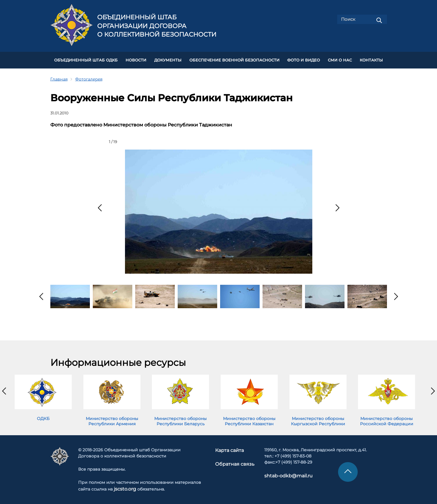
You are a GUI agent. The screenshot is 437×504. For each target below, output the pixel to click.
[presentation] (100, 206)
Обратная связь (234, 461)
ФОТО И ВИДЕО (304, 59)
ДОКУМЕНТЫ (168, 59)
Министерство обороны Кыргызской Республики (318, 419)
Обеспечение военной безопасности (234, 59)
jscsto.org (124, 486)
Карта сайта (230, 448)
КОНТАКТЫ (371, 59)
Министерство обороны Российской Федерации (387, 419)
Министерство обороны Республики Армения (112, 419)
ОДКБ (43, 416)
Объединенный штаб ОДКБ (86, 59)
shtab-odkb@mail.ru (283, 473)
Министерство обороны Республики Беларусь (180, 419)
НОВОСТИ (136, 59)
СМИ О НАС (340, 59)
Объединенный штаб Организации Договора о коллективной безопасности (157, 26)
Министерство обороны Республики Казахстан (249, 419)
